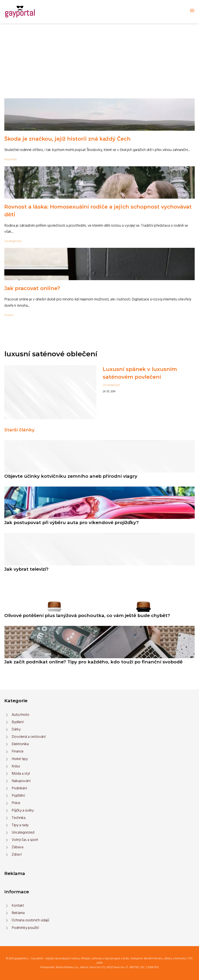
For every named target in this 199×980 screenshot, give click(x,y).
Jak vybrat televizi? (26, 569)
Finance (9, 315)
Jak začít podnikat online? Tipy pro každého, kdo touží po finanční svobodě (93, 662)
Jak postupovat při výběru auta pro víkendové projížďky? (72, 522)
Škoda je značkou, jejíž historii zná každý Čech (67, 139)
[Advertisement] (99, 56)
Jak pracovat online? (32, 288)
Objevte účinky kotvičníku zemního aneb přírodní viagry (71, 476)
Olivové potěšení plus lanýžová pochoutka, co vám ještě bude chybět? (87, 615)
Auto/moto (10, 159)
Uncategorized (13, 241)
